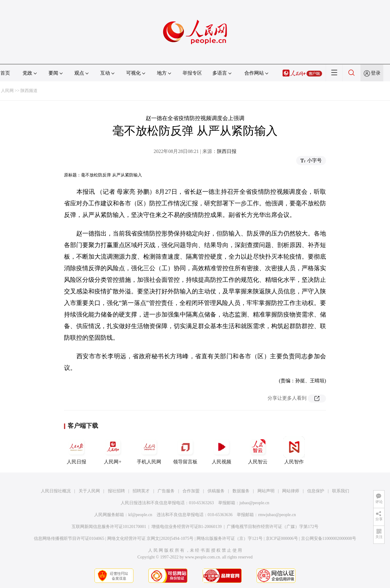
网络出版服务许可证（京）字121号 (230, 538)
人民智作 (294, 450)
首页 (5, 73)
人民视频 (222, 450)
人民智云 (258, 450)
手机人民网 (149, 450)
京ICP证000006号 (282, 538)
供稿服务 (216, 491)
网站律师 (291, 491)
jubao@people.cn (254, 503)
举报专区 (192, 73)
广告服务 (166, 491)
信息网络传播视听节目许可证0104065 (69, 538)
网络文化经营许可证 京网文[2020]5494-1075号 (151, 538)
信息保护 (316, 491)
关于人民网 (89, 491)
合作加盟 (191, 491)
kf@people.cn (140, 515)
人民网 (7, 91)
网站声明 (266, 491)
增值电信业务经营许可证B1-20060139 (187, 527)
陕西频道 (29, 91)
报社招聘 (116, 491)
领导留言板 (185, 450)
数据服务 (241, 491)
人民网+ (113, 450)
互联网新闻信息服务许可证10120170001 (109, 527)
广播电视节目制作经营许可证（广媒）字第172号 (273, 527)
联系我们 (341, 491)
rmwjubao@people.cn (277, 515)
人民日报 (76, 450)
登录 (376, 73)
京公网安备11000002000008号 (329, 538)
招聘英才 (141, 491)
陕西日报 (227, 151)
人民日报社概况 (56, 491)
